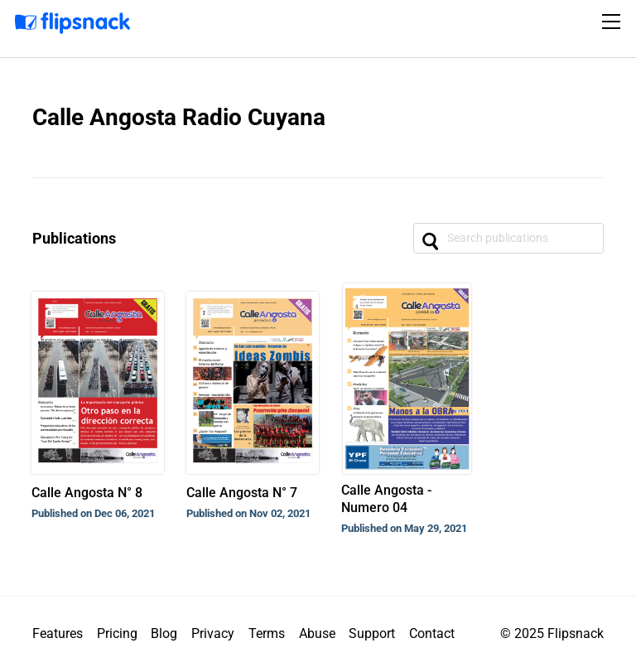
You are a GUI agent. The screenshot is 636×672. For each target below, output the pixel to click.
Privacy (213, 633)
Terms (267, 633)
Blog (164, 633)
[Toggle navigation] (614, 22)
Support (372, 633)
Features (58, 633)
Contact (432, 633)
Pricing (117, 633)
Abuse (317, 633)
